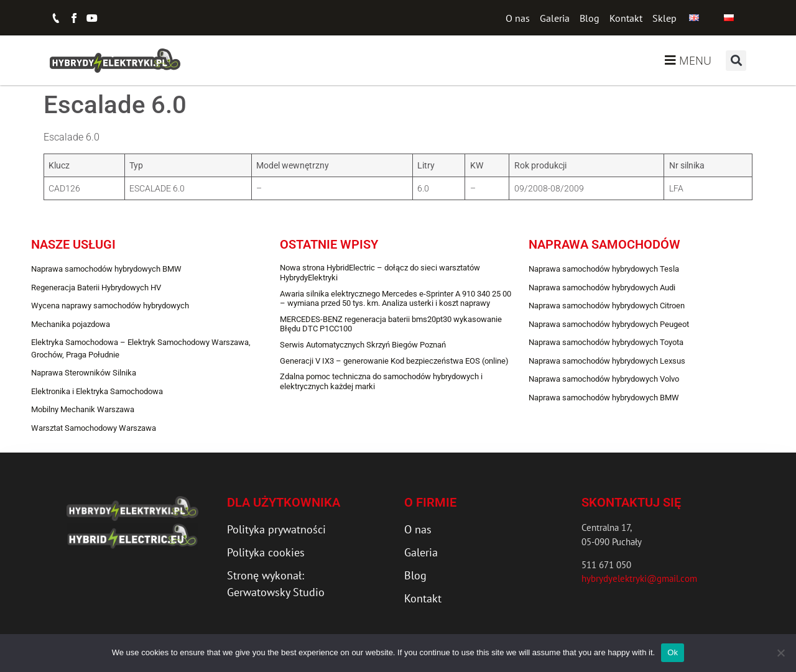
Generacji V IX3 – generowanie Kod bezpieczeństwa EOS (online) (394, 361)
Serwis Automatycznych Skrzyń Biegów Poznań (363, 345)
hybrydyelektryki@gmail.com (639, 578)
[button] (736, 61)
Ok (673, 652)
